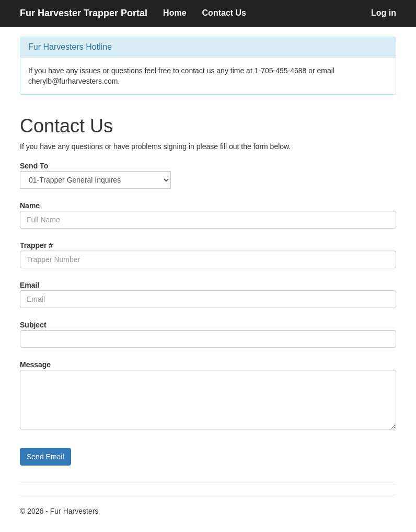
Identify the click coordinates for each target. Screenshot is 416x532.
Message (35, 365)
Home (175, 13)
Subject (33, 325)
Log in (384, 13)
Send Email (45, 457)
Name (30, 206)
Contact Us (224, 13)
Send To (34, 166)
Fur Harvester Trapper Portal (84, 13)
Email (30, 285)
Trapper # (36, 245)
